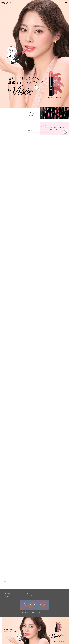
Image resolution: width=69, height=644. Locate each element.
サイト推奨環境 (8, 595)
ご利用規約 (7, 596)
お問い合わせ (7, 594)
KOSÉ (28, 594)
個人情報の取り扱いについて (32, 595)
